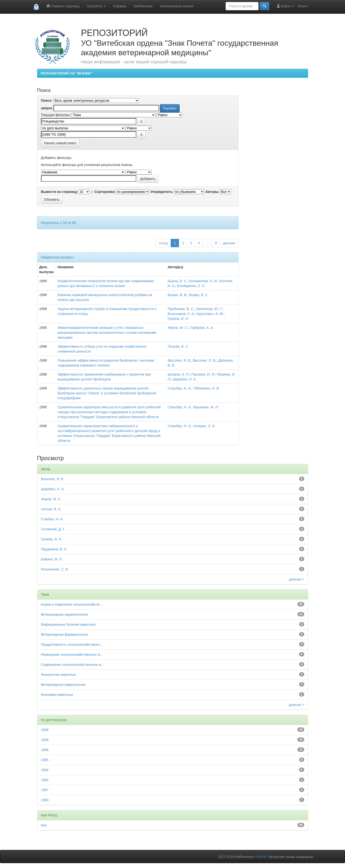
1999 (45, 730)
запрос (47, 108)
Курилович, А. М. (210, 314)
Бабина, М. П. (52, 559)
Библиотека (143, 6)
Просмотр (96, 6)
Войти (285, 6)
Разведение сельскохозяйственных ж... (72, 655)
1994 (45, 770)
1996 (45, 740)
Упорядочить (162, 192)
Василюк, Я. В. (179, 360)
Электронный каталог (177, 6)
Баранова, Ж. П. (206, 407)
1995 (45, 760)
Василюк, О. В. (205, 360)
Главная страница (63, 6)
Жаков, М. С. (178, 328)
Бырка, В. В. (177, 295)
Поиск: (47, 100)
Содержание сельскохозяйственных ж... (73, 665)
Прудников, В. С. (181, 309)
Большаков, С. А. (181, 314)
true (44, 825)
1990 (45, 800)
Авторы (212, 192)
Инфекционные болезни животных (68, 624)
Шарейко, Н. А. (185, 379)
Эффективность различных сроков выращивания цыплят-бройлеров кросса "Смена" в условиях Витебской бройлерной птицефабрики (107, 393)
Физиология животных (59, 675)
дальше (229, 243)
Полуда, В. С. (178, 346)
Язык (303, 6)
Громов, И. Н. (178, 319)
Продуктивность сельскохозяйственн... (72, 645)
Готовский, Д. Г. (53, 529)
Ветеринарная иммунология (63, 685)
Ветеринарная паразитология (64, 614)
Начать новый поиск (60, 143)
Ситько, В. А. (51, 509)
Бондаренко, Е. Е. (191, 286)
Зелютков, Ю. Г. (209, 309)
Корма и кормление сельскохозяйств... (72, 604)
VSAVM (261, 857)
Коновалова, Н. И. (203, 281)
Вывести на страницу (59, 192)
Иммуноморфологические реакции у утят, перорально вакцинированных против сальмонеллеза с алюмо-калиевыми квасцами (107, 333)
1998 (45, 750)
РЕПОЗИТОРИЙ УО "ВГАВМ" (66, 73)
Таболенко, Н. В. (207, 388)
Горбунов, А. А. (202, 328)
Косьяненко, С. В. (55, 569)
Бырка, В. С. (177, 281)
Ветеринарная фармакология (64, 634)
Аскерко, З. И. (204, 426)
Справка (120, 6)
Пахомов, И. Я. (203, 374)
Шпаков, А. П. (178, 374)
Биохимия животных (57, 695)
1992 (45, 780)
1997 (45, 790)
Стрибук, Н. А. (179, 388)
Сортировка (104, 192)
